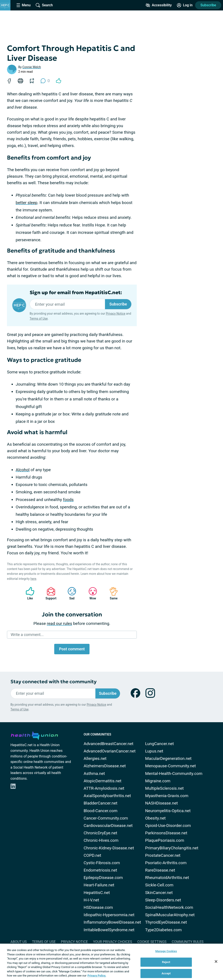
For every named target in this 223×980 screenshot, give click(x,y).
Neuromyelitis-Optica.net (168, 811)
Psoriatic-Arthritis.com (166, 863)
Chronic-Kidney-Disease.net (109, 848)
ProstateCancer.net (163, 855)
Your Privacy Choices (112, 942)
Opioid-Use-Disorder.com (168, 826)
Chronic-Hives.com (101, 840)
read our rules (59, 623)
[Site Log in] (185, 5)
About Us (19, 942)
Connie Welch (32, 67)
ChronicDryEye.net (100, 833)
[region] (111, 962)
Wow (91, 593)
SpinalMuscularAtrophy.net (170, 915)
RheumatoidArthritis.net (167, 878)
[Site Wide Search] (44, 5)
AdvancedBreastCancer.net (109, 744)
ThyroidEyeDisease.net (166, 922)
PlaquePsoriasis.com (165, 840)
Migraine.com (158, 781)
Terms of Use (39, 319)
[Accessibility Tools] (159, 5)
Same (111, 593)
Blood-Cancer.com (101, 811)
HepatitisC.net (97, 893)
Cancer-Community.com (106, 818)
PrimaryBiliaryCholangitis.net (172, 848)
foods (68, 500)
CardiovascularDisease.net (108, 826)
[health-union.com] (34, 735)
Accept (166, 973)
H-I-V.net (91, 900)
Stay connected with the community (53, 682)
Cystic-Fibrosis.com (102, 863)
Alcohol (23, 470)
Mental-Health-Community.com (174, 773)
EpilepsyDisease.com (103, 878)
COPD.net (92, 855)
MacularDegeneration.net (168, 758)
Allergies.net (95, 758)
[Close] (216, 961)
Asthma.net (94, 773)
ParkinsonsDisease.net (166, 833)
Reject (166, 962)
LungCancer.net (160, 744)
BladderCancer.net (101, 803)
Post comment (72, 649)
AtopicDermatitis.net (103, 781)
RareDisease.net (160, 870)
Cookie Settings (152, 942)
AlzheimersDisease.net (105, 766)
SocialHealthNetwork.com (169, 907)
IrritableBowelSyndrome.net (109, 930)
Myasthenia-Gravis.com (167, 796)
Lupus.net (154, 751)
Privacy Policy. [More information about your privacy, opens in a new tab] (97, 976)
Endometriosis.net (100, 870)
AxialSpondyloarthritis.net (107, 796)
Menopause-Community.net (171, 766)
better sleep (27, 203)
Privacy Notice (116, 314)
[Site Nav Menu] (24, 5)
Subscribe (208, 5)
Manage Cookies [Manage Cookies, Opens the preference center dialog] (166, 951)
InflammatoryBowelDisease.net (112, 922)
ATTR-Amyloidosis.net (104, 788)
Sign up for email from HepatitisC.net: (76, 293)
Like (28, 593)
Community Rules (188, 942)
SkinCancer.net (159, 893)
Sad (70, 593)
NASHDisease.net (162, 803)
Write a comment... (27, 635)
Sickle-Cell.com (159, 885)
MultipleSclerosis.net (165, 788)
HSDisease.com (98, 907)
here (33, 579)
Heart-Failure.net (99, 885)
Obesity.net (155, 818)
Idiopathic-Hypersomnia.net (109, 915)
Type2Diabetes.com (164, 930)
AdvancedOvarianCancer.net (110, 751)
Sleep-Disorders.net (163, 900)
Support (49, 593)
